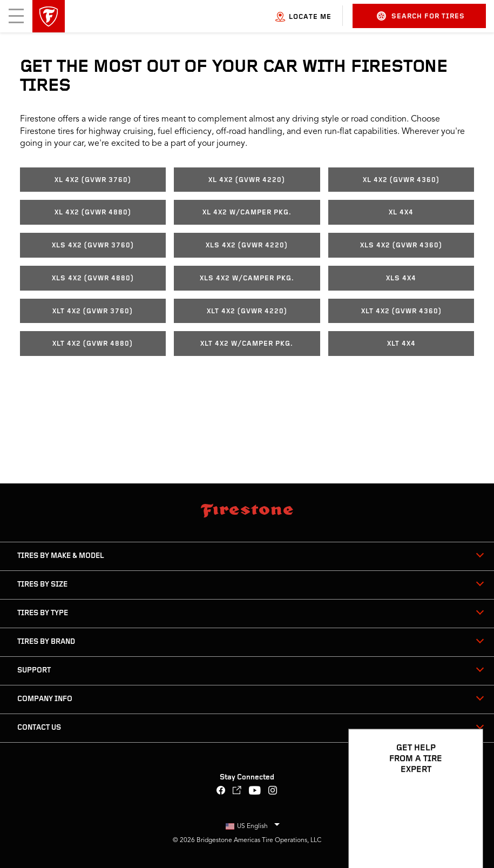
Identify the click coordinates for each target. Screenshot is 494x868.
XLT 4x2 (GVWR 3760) (93, 311)
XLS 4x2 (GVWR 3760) (93, 245)
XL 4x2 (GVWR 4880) (93, 213)
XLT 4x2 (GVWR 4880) (93, 344)
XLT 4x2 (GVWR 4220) (247, 311)
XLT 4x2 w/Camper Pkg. (247, 344)
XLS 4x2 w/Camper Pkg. (247, 278)
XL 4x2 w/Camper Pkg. (247, 213)
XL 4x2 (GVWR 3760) (93, 180)
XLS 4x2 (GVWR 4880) (93, 278)
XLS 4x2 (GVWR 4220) (247, 245)
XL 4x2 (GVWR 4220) (247, 180)
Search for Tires (421, 16)
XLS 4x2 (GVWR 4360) (401, 245)
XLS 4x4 (401, 278)
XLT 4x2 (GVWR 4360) (401, 311)
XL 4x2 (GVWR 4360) (401, 180)
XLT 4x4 (401, 344)
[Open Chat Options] (463, 829)
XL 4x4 (401, 213)
